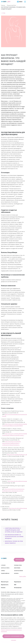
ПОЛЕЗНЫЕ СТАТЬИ (18, 565)
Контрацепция (18, 588)
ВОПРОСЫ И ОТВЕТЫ (5, 568)
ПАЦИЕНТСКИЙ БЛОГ (5, 573)
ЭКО (15, 585)
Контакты (16, 573)
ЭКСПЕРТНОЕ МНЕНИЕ (18, 571)
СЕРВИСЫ (3, 571)
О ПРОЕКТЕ (3, 565)
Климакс (3, 588)
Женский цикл (5, 582)
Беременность (5, 585)
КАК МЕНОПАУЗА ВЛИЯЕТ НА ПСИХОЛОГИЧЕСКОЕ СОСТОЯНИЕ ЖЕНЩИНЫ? (14, 537)
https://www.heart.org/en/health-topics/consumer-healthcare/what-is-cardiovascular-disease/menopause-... (12, 443)
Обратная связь (19, 560)
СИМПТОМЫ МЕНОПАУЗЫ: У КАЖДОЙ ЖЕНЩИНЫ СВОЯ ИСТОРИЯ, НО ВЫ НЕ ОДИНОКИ (14, 530)
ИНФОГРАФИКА (17, 568)
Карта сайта (23, 576)
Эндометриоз (18, 582)
